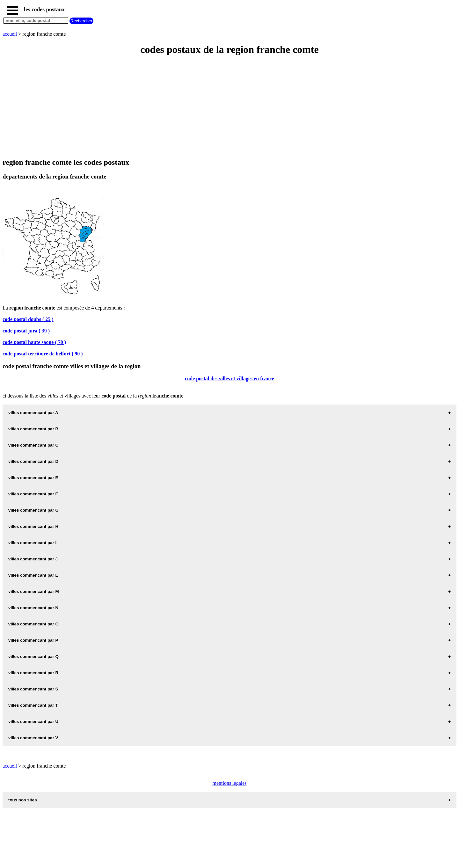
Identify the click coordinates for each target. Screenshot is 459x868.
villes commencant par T (33, 705)
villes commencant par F (33, 494)
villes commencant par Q (33, 656)
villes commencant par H (33, 526)
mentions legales (229, 783)
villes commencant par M (34, 591)
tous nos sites (23, 800)
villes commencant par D (33, 461)
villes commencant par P (33, 640)
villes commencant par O (33, 624)
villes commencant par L (33, 575)
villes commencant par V (33, 738)
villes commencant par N (33, 608)
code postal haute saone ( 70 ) (34, 342)
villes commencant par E (33, 478)
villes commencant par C (33, 445)
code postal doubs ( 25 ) (28, 319)
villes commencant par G (33, 510)
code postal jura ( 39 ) (26, 331)
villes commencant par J (33, 559)
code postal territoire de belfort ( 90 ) (43, 354)
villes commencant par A (33, 413)
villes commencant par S (33, 689)
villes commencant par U (33, 722)
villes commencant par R (33, 673)
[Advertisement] (194, 107)
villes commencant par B (33, 429)
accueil (10, 34)
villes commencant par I (32, 543)
